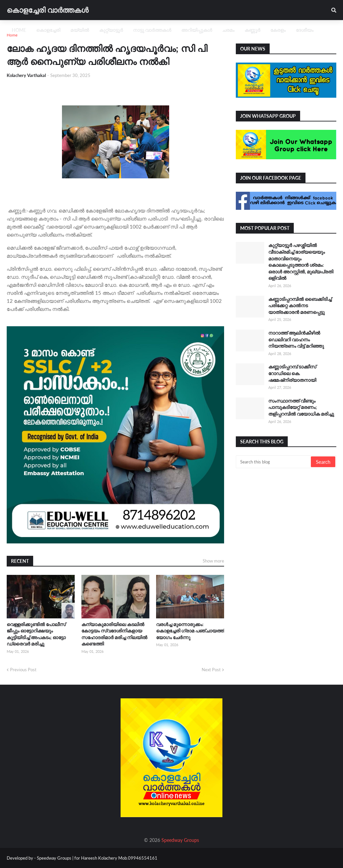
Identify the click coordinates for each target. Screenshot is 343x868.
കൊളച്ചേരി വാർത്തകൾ (48, 10)
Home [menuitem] (19, 30)
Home (12, 35)
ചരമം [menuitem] (228, 30)
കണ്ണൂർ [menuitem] (252, 30)
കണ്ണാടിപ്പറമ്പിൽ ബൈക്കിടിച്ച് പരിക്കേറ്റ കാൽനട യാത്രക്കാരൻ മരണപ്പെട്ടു (300, 306)
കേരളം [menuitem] (278, 30)
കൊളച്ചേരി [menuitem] (48, 30)
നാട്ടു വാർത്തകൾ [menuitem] (152, 30)
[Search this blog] (274, 462)
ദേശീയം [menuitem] (305, 30)
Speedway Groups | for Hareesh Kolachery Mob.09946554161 (97, 858)
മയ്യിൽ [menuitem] (80, 30)
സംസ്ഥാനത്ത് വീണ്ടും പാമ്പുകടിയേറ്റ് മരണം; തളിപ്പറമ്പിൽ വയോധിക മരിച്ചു (301, 407)
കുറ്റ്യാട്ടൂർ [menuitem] (111, 30)
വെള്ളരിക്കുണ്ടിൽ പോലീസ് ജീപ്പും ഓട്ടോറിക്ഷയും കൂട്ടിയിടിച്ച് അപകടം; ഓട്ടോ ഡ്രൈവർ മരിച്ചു (36, 634)
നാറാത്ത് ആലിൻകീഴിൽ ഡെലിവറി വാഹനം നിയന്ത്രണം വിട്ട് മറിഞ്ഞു (296, 339)
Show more (213, 561)
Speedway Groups (180, 840)
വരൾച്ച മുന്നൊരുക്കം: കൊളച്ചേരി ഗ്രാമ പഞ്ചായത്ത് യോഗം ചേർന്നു (190, 631)
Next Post (211, 670)
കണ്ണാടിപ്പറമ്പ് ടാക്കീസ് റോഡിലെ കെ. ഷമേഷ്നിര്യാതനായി (292, 373)
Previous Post (23, 670)
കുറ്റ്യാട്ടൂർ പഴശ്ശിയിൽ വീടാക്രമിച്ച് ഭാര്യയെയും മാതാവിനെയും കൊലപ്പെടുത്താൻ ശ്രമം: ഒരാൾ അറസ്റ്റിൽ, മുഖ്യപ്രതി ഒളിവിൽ (301, 262)
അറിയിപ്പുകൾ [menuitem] (197, 30)
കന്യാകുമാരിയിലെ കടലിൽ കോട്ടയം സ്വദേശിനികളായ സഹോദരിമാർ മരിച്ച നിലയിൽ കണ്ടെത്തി (114, 634)
